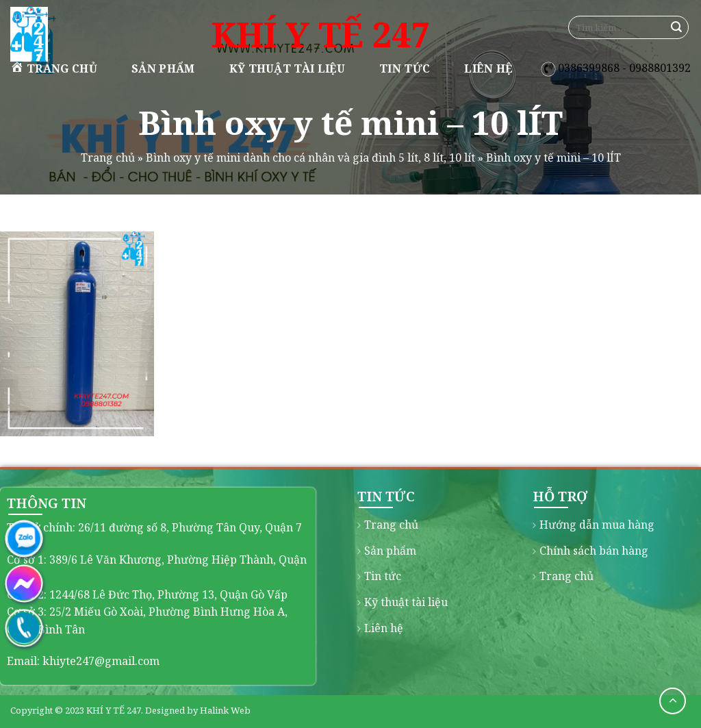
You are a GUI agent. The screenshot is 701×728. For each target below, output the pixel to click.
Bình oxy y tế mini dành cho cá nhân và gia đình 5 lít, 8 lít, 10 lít (310, 158)
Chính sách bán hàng (594, 551)
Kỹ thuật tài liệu (287, 68)
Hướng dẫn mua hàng (597, 525)
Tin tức (405, 68)
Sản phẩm (163, 68)
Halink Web (225, 710)
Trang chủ (54, 68)
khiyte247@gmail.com (101, 661)
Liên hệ (488, 68)
